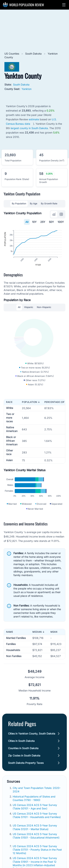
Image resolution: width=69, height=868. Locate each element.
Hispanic (29, 309)
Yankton (26, 89)
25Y (43, 222)
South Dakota (34, 54)
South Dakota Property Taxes (26, 768)
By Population (19, 204)
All (27, 222)
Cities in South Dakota (21, 746)
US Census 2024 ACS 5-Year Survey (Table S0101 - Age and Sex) (35, 811)
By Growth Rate (49, 204)
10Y (34, 222)
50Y (51, 222)
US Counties (12, 54)
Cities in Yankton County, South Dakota (32, 738)
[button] (64, 5)
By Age (33, 204)
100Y (61, 222)
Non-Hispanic (44, 309)
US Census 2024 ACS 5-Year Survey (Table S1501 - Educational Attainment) (36, 841)
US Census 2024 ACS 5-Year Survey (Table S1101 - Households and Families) (37, 820)
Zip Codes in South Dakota (24, 760)
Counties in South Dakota (23, 753)
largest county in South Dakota (29, 128)
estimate (34, 119)
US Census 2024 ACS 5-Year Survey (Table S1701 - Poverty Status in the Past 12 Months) (37, 854)
